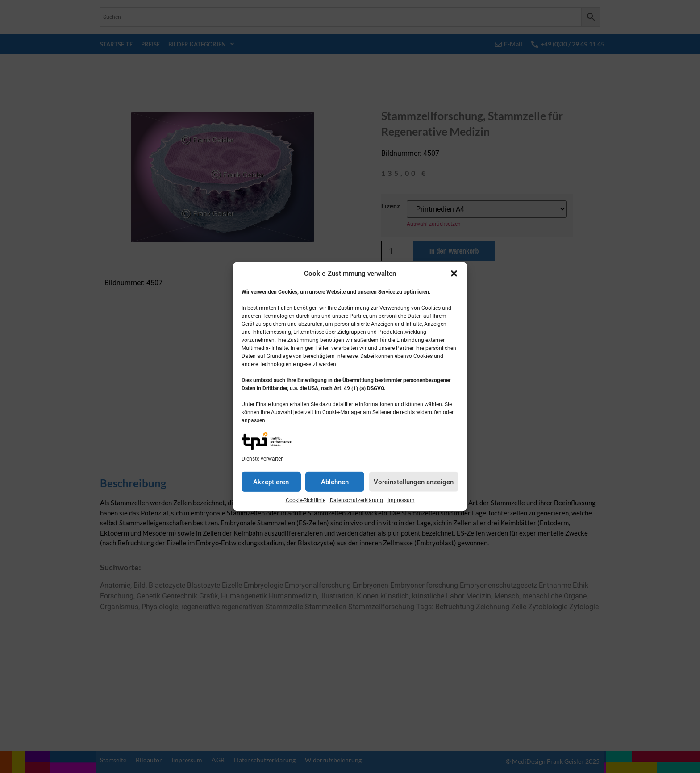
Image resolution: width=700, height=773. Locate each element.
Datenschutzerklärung (356, 500)
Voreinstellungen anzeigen (414, 482)
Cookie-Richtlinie (306, 500)
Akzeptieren (271, 482)
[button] (454, 274)
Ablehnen (335, 482)
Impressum (401, 500)
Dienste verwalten (263, 459)
